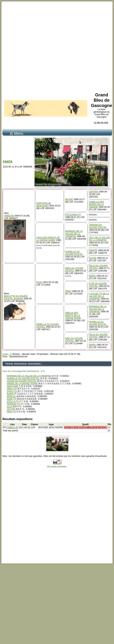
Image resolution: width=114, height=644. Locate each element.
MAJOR (69, 199)
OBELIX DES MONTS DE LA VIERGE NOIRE (73, 315)
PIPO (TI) (11, 412)
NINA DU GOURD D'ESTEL (74, 340)
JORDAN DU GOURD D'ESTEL (98, 226)
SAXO (39, 282)
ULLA (9, 407)
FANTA (8, 162)
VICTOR (11, 409)
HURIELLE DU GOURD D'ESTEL (74, 253)
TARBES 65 (12, 428)
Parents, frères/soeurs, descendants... (24, 364)
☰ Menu (16, 133)
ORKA (68, 291)
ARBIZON (9, 216)
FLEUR (92, 258)
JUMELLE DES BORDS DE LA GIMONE (96, 204)
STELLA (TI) (13, 401)
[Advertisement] (56, 46)
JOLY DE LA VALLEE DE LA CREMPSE (99, 239)
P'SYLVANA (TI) (73, 215)
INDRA (92, 276)
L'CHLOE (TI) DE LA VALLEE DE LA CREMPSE (99, 296)
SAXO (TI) (12, 391)
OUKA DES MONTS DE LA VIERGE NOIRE (48, 239)
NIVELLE (11, 396)
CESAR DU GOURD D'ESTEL (22, 381)
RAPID (10, 394)
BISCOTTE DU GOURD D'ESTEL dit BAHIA (16, 297)
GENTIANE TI (14, 386)
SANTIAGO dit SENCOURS (44, 204)
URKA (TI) (12, 389)
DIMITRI (93, 250)
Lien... (7, 354)
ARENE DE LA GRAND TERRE (22, 384)
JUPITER (94, 192)
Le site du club (101, 122)
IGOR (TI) (12, 399)
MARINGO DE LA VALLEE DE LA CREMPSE (74, 234)
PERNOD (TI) (13, 404)
